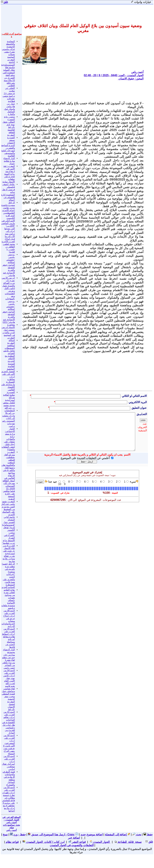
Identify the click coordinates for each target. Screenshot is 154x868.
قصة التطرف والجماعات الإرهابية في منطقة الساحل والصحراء (9, 778)
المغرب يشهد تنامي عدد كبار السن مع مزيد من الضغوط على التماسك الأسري (8, 508)
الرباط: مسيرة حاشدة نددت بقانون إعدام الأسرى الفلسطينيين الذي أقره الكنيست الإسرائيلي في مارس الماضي (8, 213)
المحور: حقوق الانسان (131, 79)
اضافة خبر (76, 838)
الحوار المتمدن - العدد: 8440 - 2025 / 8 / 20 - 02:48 (114, 75)
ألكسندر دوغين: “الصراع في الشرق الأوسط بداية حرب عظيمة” (9, 536)
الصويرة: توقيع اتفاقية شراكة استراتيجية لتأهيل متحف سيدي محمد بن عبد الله (9, 400)
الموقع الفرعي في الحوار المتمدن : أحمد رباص (11, 820)
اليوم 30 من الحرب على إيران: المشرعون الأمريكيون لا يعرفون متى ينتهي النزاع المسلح (9, 744)
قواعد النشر (77, 842)
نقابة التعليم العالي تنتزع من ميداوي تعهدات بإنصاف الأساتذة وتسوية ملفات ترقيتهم (8, 599)
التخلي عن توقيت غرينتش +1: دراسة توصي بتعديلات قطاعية (9, 95)
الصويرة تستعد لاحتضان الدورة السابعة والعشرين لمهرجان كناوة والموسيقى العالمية (8, 147)
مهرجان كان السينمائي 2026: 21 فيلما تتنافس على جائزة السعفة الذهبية (9, 491)
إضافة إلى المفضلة (117, 834)
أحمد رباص (137, 72)
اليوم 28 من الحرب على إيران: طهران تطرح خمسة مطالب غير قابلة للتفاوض (8, 794)
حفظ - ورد (18, 834)
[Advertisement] (81, 91)
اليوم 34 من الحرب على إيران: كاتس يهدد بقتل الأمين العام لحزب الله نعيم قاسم (9, 678)
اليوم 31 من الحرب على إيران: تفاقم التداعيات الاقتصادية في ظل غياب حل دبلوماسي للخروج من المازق (8, 722)
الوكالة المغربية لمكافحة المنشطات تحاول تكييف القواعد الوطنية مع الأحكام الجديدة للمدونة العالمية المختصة (9, 355)
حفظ (148, 834)
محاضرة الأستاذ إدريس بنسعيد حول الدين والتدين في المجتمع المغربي (8, 331)
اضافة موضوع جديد (92, 834)
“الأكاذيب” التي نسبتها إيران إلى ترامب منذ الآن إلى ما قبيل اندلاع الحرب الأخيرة (8, 234)
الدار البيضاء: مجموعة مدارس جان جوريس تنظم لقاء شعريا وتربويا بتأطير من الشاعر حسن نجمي (8, 659)
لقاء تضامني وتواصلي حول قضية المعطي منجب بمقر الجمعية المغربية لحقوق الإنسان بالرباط (8, 699)
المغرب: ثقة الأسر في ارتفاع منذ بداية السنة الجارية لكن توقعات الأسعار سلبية (9, 174)
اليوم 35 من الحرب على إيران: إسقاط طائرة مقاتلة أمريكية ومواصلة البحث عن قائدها (8, 638)
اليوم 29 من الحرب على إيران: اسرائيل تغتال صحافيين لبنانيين (8, 763)
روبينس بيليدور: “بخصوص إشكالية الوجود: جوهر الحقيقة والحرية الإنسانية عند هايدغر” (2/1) (9, 312)
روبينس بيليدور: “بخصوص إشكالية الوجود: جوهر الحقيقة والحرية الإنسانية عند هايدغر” (9, 265)
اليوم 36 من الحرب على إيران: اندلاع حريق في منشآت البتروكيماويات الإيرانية (8, 618)
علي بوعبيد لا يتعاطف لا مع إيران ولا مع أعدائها (9, 807)
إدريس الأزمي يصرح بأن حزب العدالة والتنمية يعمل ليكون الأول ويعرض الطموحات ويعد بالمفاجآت (8, 288)
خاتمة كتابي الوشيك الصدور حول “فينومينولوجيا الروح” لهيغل (8, 522)
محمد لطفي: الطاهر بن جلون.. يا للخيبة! (9, 248)
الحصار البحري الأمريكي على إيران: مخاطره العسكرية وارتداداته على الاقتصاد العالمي (8, 381)
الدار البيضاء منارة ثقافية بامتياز (9, 161)
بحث (137, 834)
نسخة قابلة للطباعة (128, 842)
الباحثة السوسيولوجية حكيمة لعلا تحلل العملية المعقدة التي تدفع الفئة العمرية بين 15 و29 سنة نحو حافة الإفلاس (8, 74)
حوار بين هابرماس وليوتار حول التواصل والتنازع (9, 109)
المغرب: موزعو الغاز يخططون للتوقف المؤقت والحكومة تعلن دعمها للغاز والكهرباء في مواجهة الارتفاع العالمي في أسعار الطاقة (8, 466)
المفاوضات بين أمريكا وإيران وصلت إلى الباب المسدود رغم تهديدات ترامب (9, 418)
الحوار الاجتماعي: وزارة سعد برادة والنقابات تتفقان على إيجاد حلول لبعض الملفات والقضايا (8, 439)
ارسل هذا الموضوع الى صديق (46, 834)
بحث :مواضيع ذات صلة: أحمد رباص (11, 828)
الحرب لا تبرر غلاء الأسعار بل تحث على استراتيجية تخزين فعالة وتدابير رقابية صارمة (9, 553)
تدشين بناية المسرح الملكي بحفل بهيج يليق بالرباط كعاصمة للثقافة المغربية (9, 126)
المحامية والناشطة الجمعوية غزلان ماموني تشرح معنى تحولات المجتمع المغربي (8, 50)
